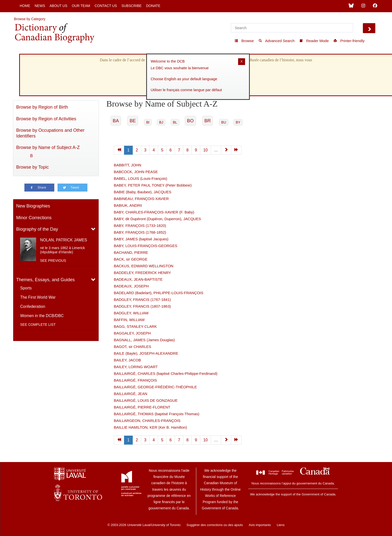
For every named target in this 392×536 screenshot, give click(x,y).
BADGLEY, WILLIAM (131, 313)
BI (148, 122)
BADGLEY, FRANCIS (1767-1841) (142, 300)
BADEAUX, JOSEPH (131, 286)
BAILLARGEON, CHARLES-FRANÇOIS (147, 421)
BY (238, 122)
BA (116, 121)
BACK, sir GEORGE (131, 259)
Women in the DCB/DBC (42, 316)
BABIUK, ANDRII (128, 205)
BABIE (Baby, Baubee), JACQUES (143, 192)
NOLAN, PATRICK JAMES (64, 240)
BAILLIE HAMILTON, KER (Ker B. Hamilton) (150, 427)
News (40, 6)
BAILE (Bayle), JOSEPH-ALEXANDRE (146, 353)
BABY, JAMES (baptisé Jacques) (141, 239)
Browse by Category (30, 19)
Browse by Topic (33, 167)
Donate (153, 6)
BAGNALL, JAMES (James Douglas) (144, 340)
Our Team (81, 6)
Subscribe (132, 6)
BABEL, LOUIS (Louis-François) (140, 178)
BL (175, 122)
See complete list (38, 325)
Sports (26, 288)
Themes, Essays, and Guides (45, 280)
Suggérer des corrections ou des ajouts (215, 525)
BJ (161, 122)
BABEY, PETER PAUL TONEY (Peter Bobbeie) (153, 185)
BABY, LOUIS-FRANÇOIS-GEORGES (146, 246)
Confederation (33, 306)
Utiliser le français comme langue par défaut (186, 90)
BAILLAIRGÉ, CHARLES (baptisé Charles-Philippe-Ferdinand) (166, 373)
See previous (53, 261)
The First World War (38, 297)
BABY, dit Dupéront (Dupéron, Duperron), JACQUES (157, 219)
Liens (281, 525)
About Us (58, 6)
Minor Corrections (34, 218)
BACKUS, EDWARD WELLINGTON (144, 266)
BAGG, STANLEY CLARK (135, 326)
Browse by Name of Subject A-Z (48, 147)
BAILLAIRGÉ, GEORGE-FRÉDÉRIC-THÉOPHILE (155, 387)
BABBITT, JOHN (128, 165)
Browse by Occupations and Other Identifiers (50, 133)
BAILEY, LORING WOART (136, 367)
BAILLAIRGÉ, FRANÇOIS (135, 380)
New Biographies (33, 206)
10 (205, 150)
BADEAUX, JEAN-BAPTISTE (138, 279)
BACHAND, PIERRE (131, 252)
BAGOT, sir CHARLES (132, 347)
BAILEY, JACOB (127, 360)
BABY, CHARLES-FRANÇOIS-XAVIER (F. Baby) (154, 212)
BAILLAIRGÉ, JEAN (131, 394)
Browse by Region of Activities (46, 119)
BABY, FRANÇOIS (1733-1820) (140, 226)
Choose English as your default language (184, 79)
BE (133, 121)
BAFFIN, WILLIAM (129, 320)
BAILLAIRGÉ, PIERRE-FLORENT (142, 407)
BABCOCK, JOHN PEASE (136, 172)
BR (208, 121)
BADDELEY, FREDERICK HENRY (142, 273)
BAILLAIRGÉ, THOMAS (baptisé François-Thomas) (157, 414)
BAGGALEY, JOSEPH (132, 333)
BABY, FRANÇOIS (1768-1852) (140, 232)
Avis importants (260, 525)
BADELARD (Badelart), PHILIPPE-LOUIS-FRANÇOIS (159, 293)
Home (25, 6)
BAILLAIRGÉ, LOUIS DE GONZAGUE (146, 400)
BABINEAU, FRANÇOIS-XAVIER (141, 199)
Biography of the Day (37, 229)
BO (190, 121)
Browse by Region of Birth (42, 107)
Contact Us (106, 6)
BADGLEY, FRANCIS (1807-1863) (142, 306)
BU (224, 122)
